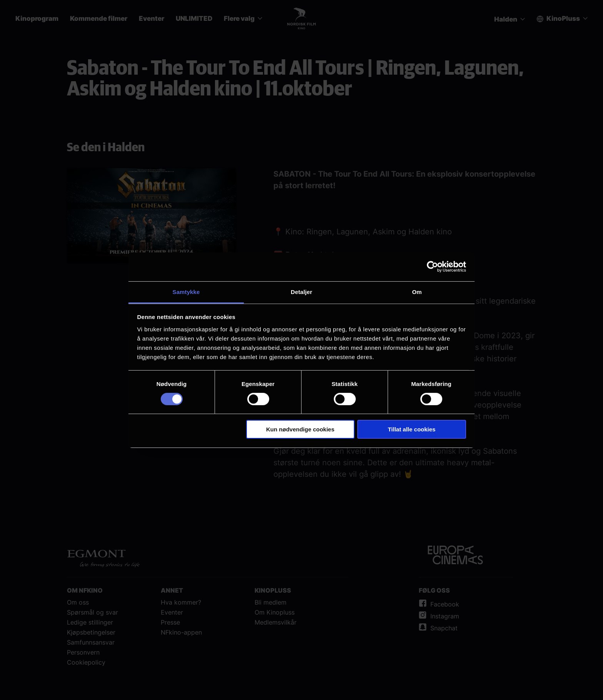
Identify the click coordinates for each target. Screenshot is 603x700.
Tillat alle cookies (411, 429)
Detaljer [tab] (301, 292)
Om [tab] (417, 292)
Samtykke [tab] (186, 292)
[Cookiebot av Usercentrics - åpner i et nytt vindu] (432, 267)
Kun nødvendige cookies (300, 429)
